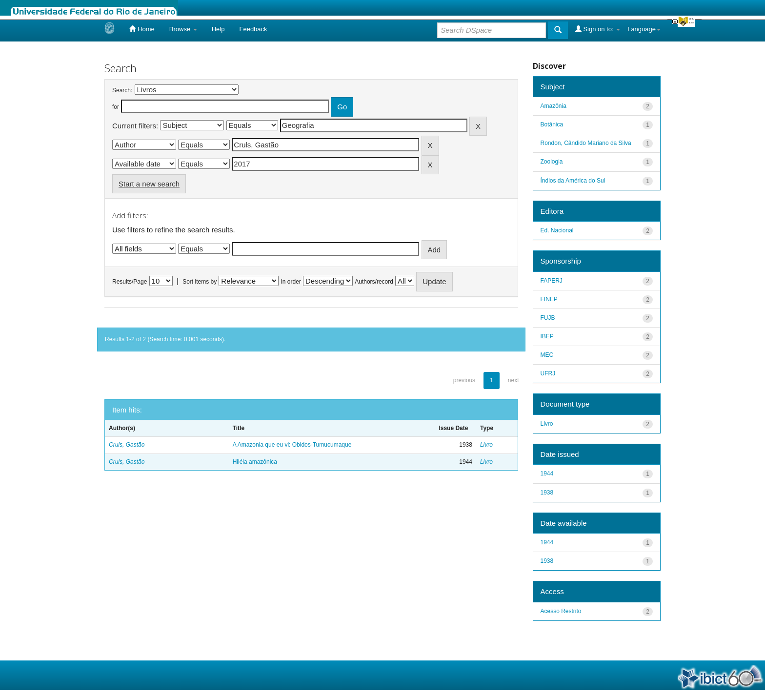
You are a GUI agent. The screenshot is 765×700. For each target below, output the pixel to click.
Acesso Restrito (561, 611)
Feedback (253, 29)
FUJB (548, 318)
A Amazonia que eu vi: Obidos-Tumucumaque (292, 445)
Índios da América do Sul (573, 181)
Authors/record (374, 282)
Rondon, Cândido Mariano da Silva (586, 143)
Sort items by (200, 282)
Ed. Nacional (557, 230)
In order (291, 282)
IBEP (547, 336)
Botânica (552, 124)
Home (142, 29)
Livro (486, 445)
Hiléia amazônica (255, 462)
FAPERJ (552, 281)
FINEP (549, 299)
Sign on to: (598, 29)
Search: (122, 90)
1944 (547, 474)
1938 (547, 493)
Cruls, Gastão (127, 445)
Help (218, 29)
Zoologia (552, 162)
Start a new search (149, 184)
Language (644, 29)
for (116, 107)
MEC (547, 355)
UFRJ (548, 373)
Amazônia (554, 106)
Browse (183, 29)
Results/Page (130, 282)
